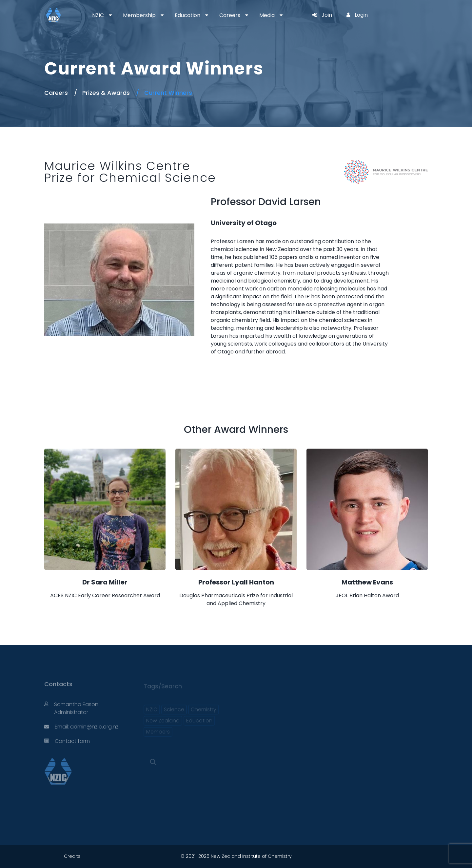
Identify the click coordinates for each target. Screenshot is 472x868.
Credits (72, 856)
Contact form (72, 744)
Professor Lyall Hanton (236, 582)
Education (187, 15)
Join (322, 15)
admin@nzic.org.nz (94, 729)
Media (267, 15)
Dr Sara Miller (105, 582)
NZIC (98, 15)
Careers (230, 15)
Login (357, 15)
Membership (139, 15)
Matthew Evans (367, 582)
